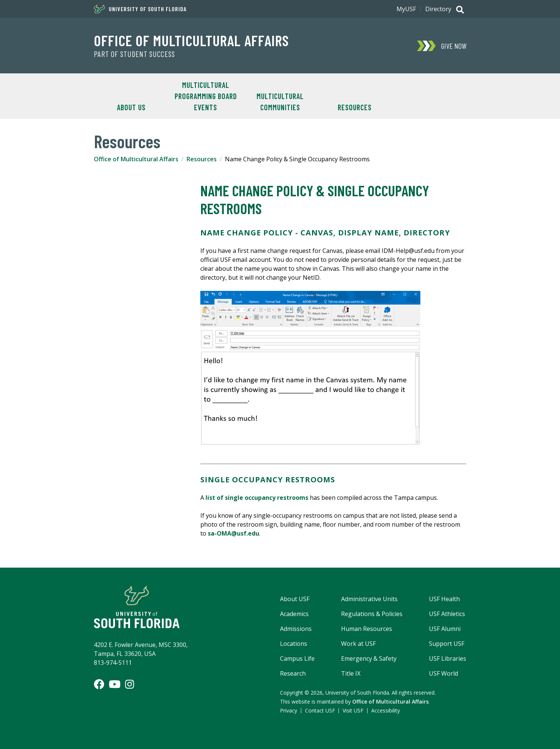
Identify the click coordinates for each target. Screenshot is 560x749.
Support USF (447, 644)
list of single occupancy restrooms (257, 498)
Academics (294, 614)
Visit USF (353, 710)
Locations (294, 644)
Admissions (296, 629)
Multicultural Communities (280, 102)
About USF (295, 599)
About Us (131, 107)
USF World (443, 673)
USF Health (444, 599)
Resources (355, 107)
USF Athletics (447, 614)
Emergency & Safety (369, 658)
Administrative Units (369, 599)
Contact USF (320, 710)
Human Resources (367, 629)
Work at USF (358, 644)
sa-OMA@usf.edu (233, 533)
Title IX (351, 673)
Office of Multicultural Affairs (191, 40)
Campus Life (297, 658)
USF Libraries (448, 658)
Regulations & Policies (372, 614)
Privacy (289, 710)
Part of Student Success (134, 54)
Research (293, 673)
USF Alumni (445, 629)
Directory (438, 9)
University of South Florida (140, 9)
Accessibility (386, 710)
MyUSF (406, 9)
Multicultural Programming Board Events (206, 96)
